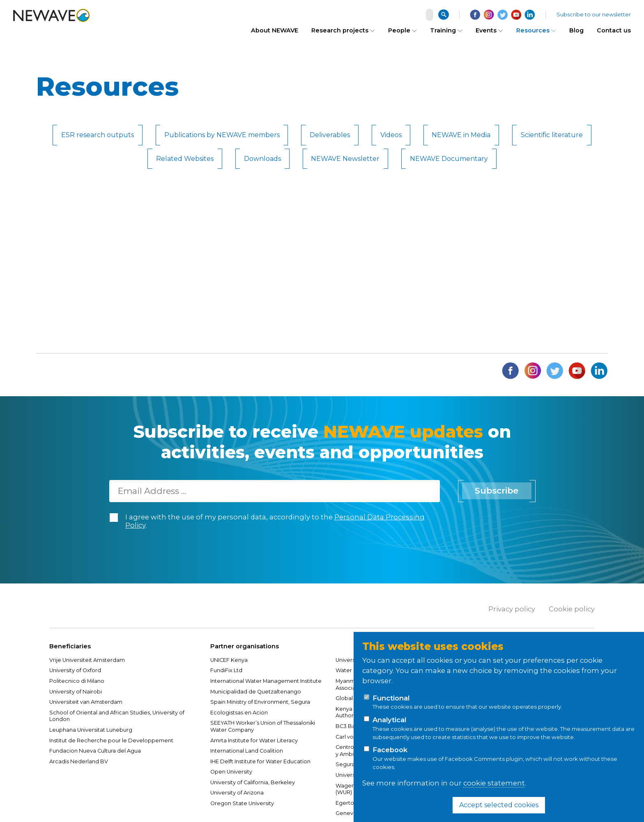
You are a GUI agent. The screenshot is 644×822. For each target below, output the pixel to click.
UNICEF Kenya (229, 660)
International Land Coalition (247, 751)
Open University (231, 772)
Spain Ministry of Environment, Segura (260, 702)
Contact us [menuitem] (614, 29)
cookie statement (494, 783)
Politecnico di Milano (77, 681)
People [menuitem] (399, 29)
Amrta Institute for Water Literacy (254, 740)
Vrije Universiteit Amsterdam (88, 660)
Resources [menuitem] (533, 29)
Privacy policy (512, 609)
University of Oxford (75, 670)
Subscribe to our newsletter (594, 14)
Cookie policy (572, 609)
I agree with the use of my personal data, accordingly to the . (275, 521)
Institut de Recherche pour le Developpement (111, 740)
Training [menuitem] (443, 29)
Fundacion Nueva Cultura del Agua (95, 751)
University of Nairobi (76, 692)
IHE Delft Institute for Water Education (260, 761)
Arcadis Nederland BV (79, 761)
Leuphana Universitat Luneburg (91, 730)
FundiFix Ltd (226, 670)
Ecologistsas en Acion (239, 713)
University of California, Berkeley (253, 782)
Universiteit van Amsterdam (86, 702)
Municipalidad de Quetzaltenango (256, 692)
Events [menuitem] (486, 29)
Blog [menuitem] (576, 29)
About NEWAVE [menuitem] (275, 29)
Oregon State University (242, 803)
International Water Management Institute (266, 681)
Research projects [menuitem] (340, 29)
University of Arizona (237, 793)
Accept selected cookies (499, 805)
